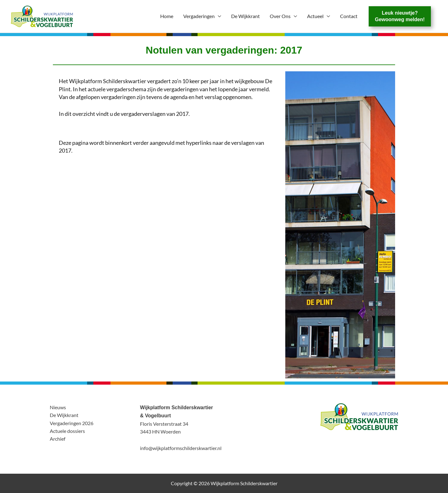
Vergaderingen (199, 16)
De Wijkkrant (245, 16)
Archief (58, 439)
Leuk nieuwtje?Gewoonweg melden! (400, 16)
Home (167, 16)
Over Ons (280, 16)
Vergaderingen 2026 (72, 423)
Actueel (315, 16)
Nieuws (58, 407)
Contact (349, 16)
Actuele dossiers (67, 431)
